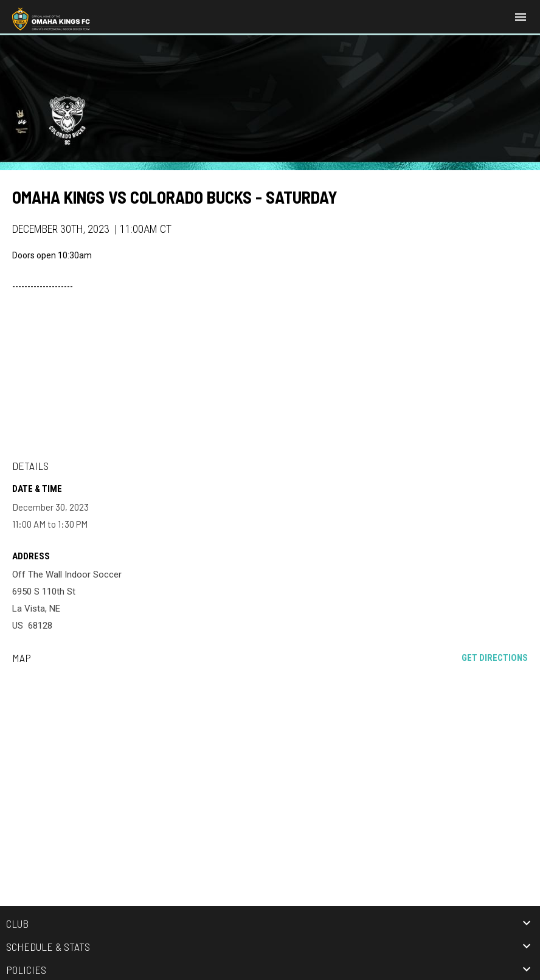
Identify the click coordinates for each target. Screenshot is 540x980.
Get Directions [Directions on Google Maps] (495, 658)
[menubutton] (521, 17)
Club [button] (17, 923)
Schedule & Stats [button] (48, 947)
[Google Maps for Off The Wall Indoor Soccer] (270, 767)
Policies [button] (26, 970)
